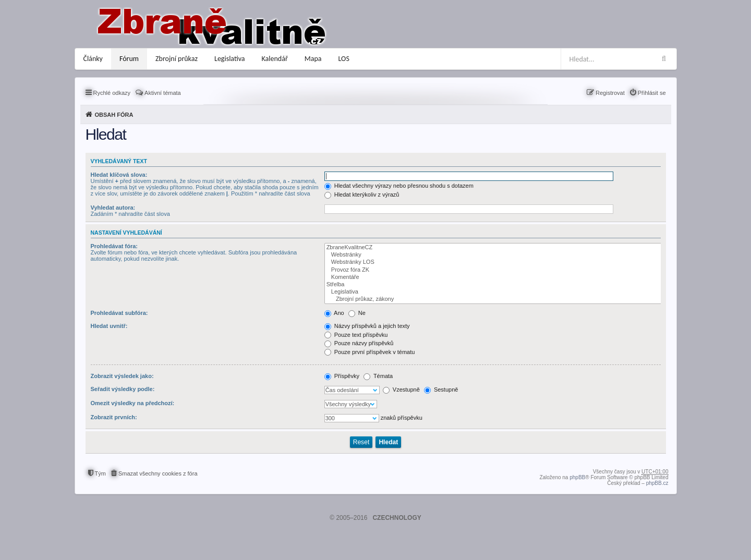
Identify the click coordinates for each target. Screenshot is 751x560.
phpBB (577, 477)
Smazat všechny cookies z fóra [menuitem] (158, 473)
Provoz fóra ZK (494, 270)
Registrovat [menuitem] (610, 93)
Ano (334, 313)
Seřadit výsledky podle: (123, 389)
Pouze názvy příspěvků (359, 343)
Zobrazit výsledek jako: (122, 376)
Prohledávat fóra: (114, 246)
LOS (344, 59)
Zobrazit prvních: (114, 417)
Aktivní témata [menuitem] (163, 93)
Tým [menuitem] (100, 473)
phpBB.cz (657, 483)
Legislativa (230, 59)
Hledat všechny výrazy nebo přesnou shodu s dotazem (399, 186)
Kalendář (275, 59)
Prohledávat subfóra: (119, 313)
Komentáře (494, 277)
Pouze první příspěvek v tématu (370, 352)
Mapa (313, 59)
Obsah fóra (114, 115)
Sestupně (441, 389)
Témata (378, 376)
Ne (357, 313)
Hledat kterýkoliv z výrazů (362, 194)
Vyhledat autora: (113, 208)
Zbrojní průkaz (177, 59)
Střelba (494, 285)
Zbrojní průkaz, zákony (494, 299)
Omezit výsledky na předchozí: (133, 403)
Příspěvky (342, 376)
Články (93, 59)
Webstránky (494, 255)
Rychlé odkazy (112, 93)
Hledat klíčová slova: (119, 175)
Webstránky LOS (494, 262)
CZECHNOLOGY (397, 518)
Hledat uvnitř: (109, 326)
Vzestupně (401, 389)
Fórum (129, 59)
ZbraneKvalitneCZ (494, 248)
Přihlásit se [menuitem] (652, 93)
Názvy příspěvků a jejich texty (367, 326)
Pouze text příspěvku (356, 335)
